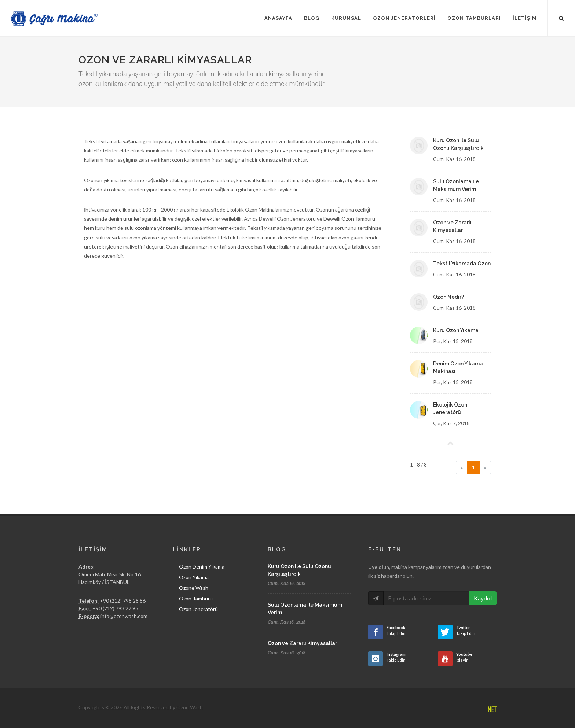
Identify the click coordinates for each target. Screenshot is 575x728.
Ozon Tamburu (196, 598)
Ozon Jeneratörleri (404, 18)
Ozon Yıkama (194, 577)
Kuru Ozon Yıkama (456, 330)
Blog (312, 18)
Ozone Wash (194, 588)
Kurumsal (346, 18)
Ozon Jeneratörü (198, 609)
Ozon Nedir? (448, 297)
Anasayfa (278, 18)
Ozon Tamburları (474, 18)
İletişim (525, 18)
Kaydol (483, 598)
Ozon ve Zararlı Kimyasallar (302, 643)
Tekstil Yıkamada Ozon (462, 264)
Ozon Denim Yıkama (202, 567)
